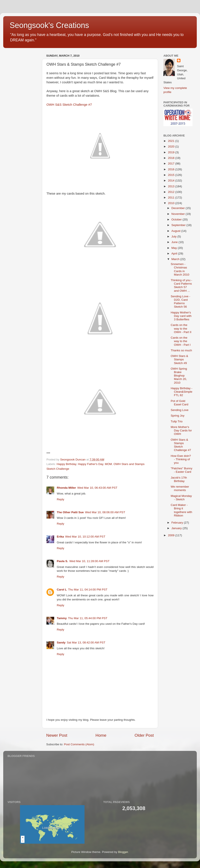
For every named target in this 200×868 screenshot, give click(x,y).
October (177, 219)
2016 (172, 169)
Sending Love (180, 410)
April (175, 253)
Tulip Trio (177, 421)
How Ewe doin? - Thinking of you (181, 459)
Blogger (123, 852)
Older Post (144, 735)
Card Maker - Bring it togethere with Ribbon (182, 510)
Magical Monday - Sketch (181, 498)
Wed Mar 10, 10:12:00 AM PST (85, 537)
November (178, 214)
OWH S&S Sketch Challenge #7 (69, 105)
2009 (172, 535)
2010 (172, 203)
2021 (172, 141)
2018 (172, 158)
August (176, 231)
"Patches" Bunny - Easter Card (182, 470)
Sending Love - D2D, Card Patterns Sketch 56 (181, 302)
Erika (60, 537)
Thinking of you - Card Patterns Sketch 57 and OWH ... (182, 285)
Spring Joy (178, 416)
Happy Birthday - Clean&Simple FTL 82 (182, 392)
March (176, 259)
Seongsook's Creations (49, 25)
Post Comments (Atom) (79, 744)
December (178, 208)
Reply (61, 499)
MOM (108, 464)
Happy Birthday (66, 464)
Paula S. (62, 561)
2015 (172, 175)
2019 (172, 152)
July (174, 236)
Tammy (62, 618)
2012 (172, 192)
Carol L (62, 590)
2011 (172, 198)
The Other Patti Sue (70, 512)
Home (101, 735)
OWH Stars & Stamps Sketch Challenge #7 (181, 445)
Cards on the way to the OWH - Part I (181, 341)
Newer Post (57, 735)
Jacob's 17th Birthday (179, 479)
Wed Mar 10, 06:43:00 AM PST (97, 488)
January (177, 528)
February (178, 523)
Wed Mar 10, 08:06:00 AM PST (105, 512)
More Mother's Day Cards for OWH (181, 430)
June (175, 242)
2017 (172, 164)
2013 (172, 186)
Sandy (61, 642)
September (179, 225)
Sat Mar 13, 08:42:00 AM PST (86, 642)
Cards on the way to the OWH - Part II (181, 328)
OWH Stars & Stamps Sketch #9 (179, 359)
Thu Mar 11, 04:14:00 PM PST (88, 590)
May (175, 248)
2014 (172, 181)
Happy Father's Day (91, 464)
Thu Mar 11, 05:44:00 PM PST (88, 618)
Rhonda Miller (66, 488)
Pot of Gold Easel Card (180, 403)
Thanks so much (181, 350)
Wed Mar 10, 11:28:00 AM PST (90, 561)
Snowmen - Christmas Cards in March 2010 (180, 269)
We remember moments (180, 488)
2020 (172, 146)
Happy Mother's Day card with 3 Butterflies (181, 316)
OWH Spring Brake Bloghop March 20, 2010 (179, 376)
